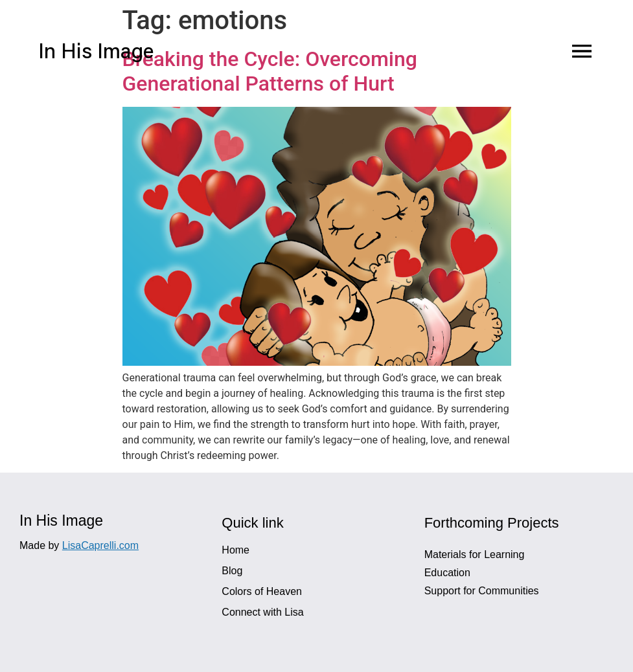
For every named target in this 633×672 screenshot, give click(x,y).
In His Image (96, 53)
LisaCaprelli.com (100, 545)
